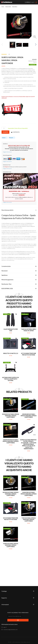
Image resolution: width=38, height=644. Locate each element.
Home (3, 7)
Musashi (11, 138)
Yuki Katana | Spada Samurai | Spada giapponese (29, 519)
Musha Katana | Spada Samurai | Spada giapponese (11, 494)
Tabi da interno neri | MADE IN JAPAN (29, 330)
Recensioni (5, 271)
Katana (4, 138)
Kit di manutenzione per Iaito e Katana (29, 354)
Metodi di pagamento (7, 280)
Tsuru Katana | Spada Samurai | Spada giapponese (11, 545)
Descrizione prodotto (7, 210)
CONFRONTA (16, 132)
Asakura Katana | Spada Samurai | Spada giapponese (29, 494)
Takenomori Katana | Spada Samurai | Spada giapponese (11, 441)
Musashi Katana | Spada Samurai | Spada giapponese (11, 416)
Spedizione (5, 275)
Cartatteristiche (6, 266)
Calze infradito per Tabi (11, 330)
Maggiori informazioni (7, 152)
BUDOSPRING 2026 (7, 289)
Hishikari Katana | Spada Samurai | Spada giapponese (29, 416)
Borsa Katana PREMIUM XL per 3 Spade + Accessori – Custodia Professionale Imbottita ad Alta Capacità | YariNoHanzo (29, 444)
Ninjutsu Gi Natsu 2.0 (11, 353)
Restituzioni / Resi (6, 284)
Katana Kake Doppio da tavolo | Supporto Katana (11, 379)
